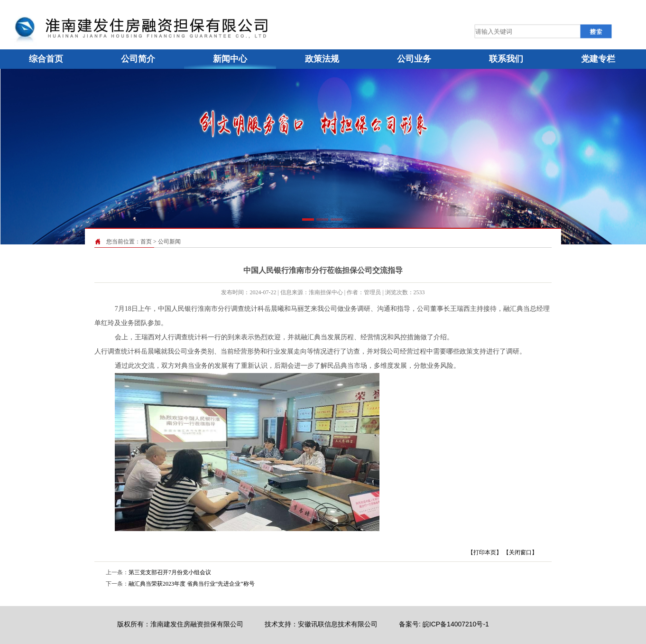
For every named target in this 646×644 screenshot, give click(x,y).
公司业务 (414, 59)
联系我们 (506, 59)
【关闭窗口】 (520, 552)
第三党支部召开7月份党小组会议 (170, 572)
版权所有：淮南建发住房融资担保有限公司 (180, 624)
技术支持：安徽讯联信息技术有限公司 (321, 624)
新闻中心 (230, 59)
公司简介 (138, 59)
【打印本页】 (485, 552)
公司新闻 (169, 242)
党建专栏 (598, 59)
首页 (146, 242)
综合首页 (46, 59)
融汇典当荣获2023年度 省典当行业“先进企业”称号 (192, 584)
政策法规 (322, 59)
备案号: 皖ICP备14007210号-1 (444, 624)
